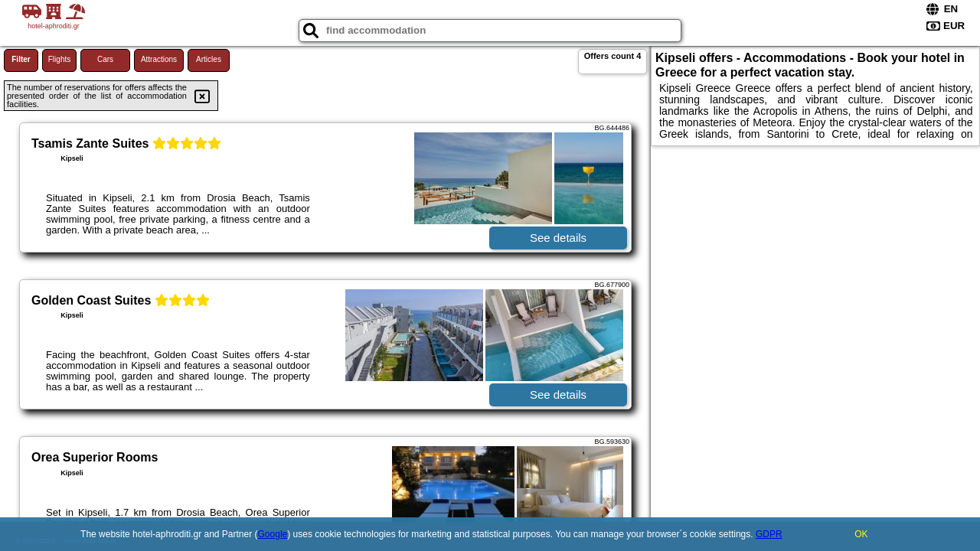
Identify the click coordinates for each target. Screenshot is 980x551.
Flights (59, 59)
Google (273, 534)
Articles (209, 59)
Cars (105, 59)
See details (558, 238)
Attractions (159, 59)
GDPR (769, 534)
